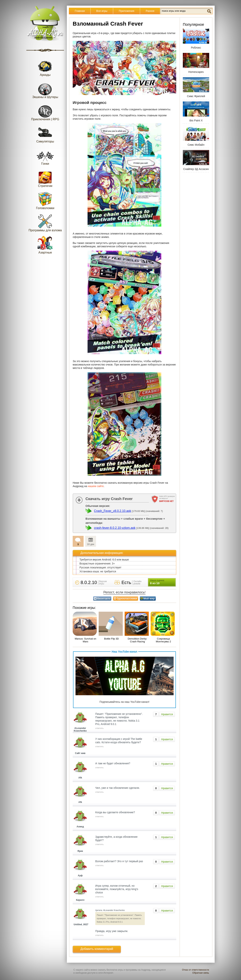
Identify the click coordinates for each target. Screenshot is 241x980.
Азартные (45, 245)
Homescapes (196, 63)
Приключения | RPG (45, 112)
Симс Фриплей (196, 87)
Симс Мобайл (196, 136)
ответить (99, 728)
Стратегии (45, 178)
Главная (80, 11)
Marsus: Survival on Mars (85, 640)
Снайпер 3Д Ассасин (196, 160)
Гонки (45, 156)
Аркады (45, 67)
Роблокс (196, 39)
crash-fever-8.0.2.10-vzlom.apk (115, 528)
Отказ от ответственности (196, 970)
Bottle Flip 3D (111, 639)
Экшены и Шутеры (45, 89)
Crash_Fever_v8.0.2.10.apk (112, 511)
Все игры (102, 11)
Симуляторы (45, 134)
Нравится (167, 714)
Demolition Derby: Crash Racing (137, 640)
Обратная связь (201, 973)
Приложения (127, 11)
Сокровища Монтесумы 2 (163, 640)
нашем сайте (96, 486)
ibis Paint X (196, 112)
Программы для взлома (45, 223)
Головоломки (45, 201)
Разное (150, 11)
